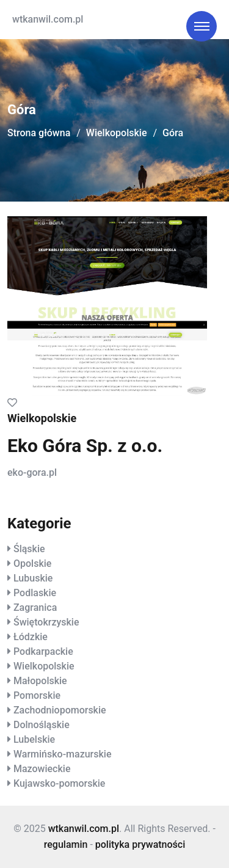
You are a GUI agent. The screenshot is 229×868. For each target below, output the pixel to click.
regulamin (66, 844)
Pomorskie (37, 695)
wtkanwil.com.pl (48, 19)
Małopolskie (40, 681)
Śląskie (29, 549)
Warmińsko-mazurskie (63, 754)
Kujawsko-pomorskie (59, 783)
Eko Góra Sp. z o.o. (85, 446)
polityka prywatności (140, 844)
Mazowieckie (42, 769)
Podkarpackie (43, 651)
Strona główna (39, 133)
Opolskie (32, 563)
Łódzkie (31, 637)
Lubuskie (33, 578)
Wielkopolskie (117, 133)
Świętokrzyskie (46, 622)
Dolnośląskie (42, 725)
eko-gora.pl (32, 472)
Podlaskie (35, 593)
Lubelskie (34, 739)
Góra (173, 133)
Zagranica (35, 607)
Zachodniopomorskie (60, 710)
